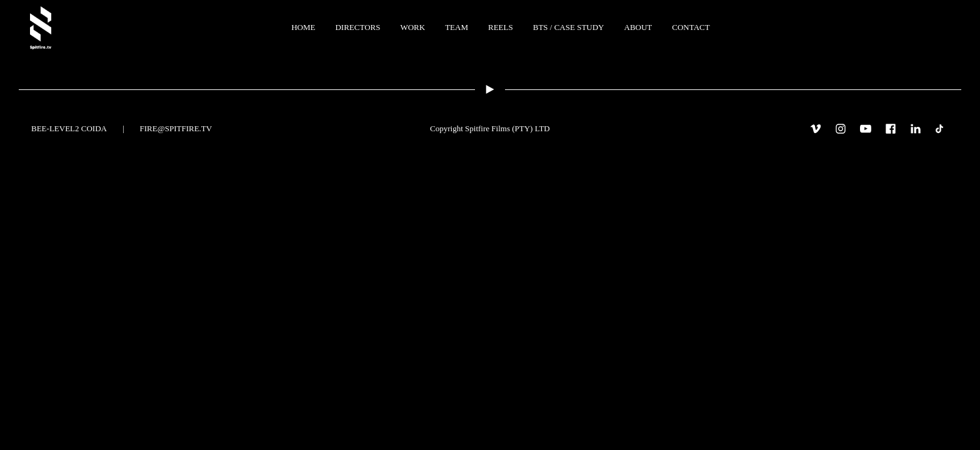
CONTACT (691, 27)
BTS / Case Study (569, 27)
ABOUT (638, 27)
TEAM (457, 27)
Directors (357, 27)
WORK (412, 27)
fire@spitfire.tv (176, 128)
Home (303, 27)
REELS (501, 27)
